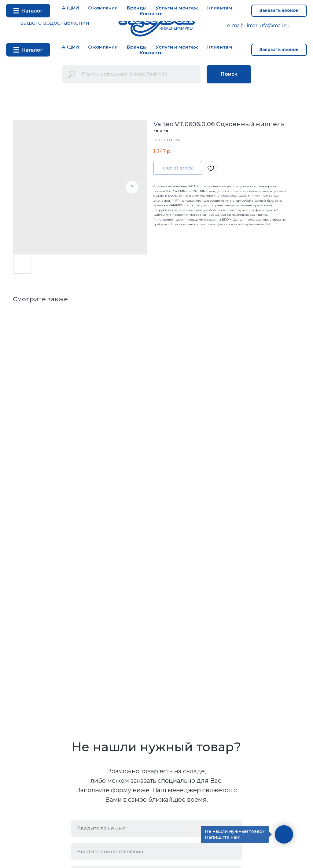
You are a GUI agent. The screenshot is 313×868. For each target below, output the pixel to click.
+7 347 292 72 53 (236, 20)
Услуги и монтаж (177, 47)
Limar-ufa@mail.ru (267, 26)
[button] (279, 50)
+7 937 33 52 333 (281, 20)
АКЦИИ (70, 47)
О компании (103, 47)
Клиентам (220, 47)
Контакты (152, 53)
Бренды (137, 47)
